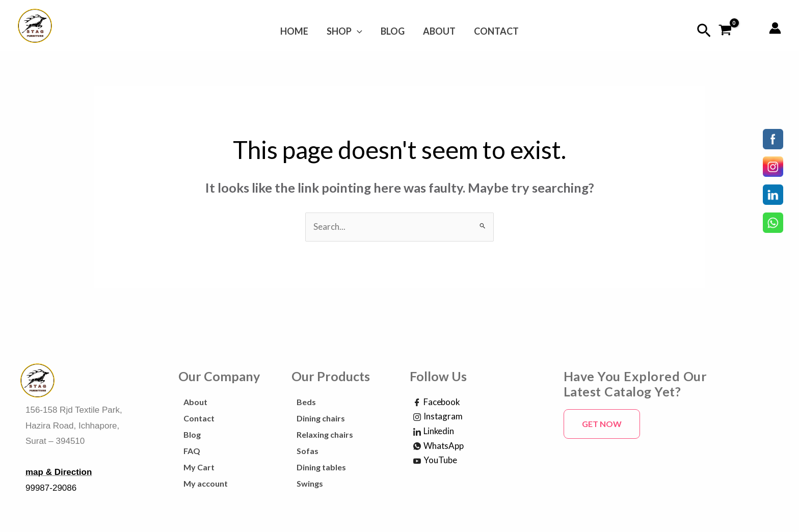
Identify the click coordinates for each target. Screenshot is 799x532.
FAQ (192, 451)
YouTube (435, 461)
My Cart (199, 467)
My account (206, 483)
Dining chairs (321, 418)
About (436, 31)
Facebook (437, 403)
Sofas (308, 451)
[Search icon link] (704, 31)
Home (300, 31)
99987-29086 (51, 488)
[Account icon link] (775, 28)
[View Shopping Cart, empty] (725, 31)
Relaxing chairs (325, 434)
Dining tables (321, 467)
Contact (490, 31)
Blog (393, 31)
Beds (306, 402)
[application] (360, 31)
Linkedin (434, 432)
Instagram (438, 417)
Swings (310, 483)
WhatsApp (438, 446)
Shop (348, 31)
